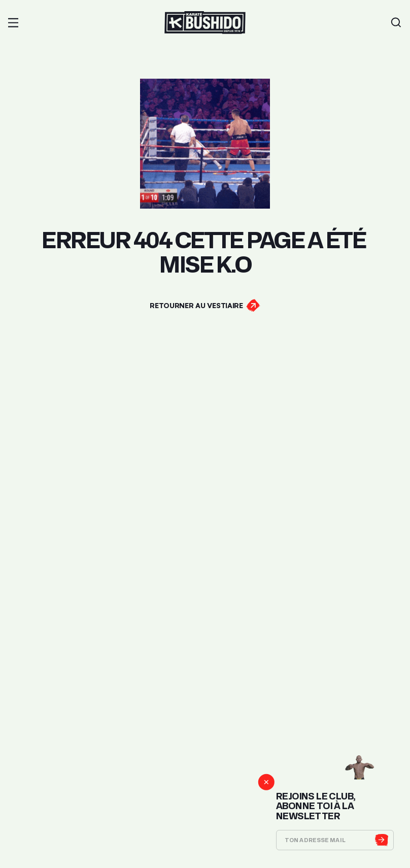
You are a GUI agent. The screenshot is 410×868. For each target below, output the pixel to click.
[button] (13, 23)
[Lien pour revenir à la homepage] (205, 23)
